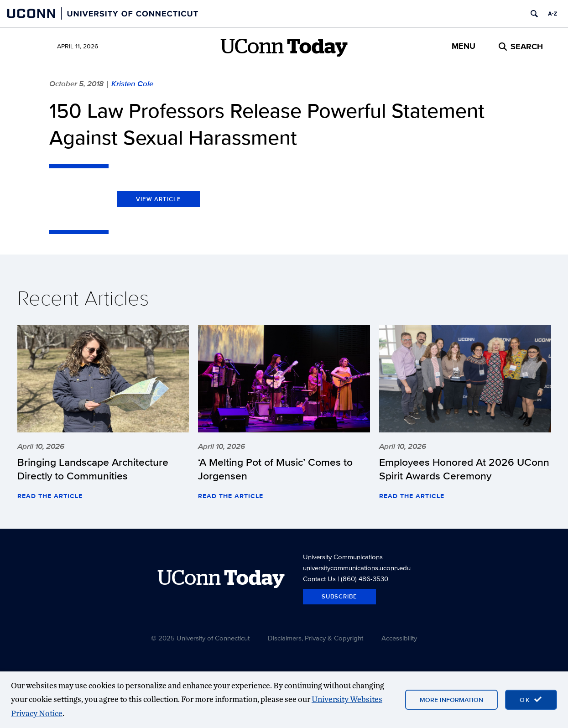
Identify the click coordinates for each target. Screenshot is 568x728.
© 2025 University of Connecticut (200, 638)
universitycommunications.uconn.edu (357, 568)
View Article (159, 199)
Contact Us (319, 579)
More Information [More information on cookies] (451, 700)
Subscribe (339, 596)
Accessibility (399, 638)
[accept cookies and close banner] (531, 700)
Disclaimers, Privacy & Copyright (315, 638)
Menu (464, 46)
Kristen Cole (132, 83)
